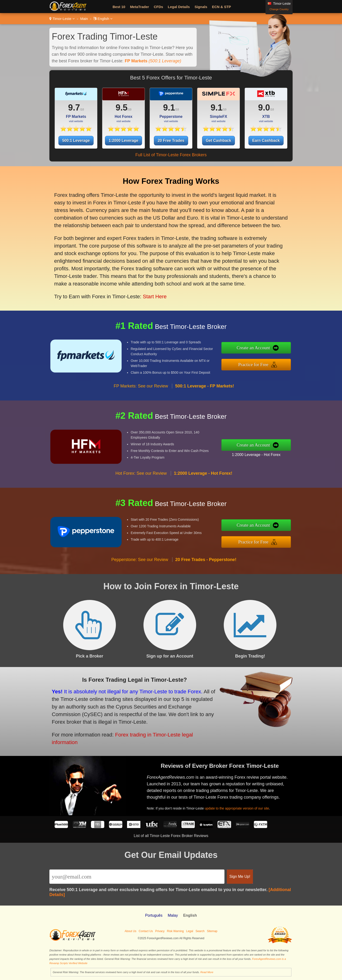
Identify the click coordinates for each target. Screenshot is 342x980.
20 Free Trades (171, 140)
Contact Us (146, 931)
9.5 (122, 108)
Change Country (279, 9)
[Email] (137, 877)
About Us (131, 931)
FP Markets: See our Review (141, 400)
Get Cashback (219, 140)
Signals (201, 7)
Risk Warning (175, 931)
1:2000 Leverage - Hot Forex (270, 452)
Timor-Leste (62, 19)
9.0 (264, 108)
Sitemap (212, 931)
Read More (207, 972)
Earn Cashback (266, 140)
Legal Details (179, 7)
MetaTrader (139, 7)
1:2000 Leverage (124, 140)
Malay (173, 915)
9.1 (169, 108)
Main (84, 19)
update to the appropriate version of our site (247, 803)
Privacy (160, 931)
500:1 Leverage (76, 140)
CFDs (158, 7)
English (103, 19)
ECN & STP (222, 7)
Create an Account (268, 350)
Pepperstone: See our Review (140, 574)
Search (200, 931)
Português (154, 915)
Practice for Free (268, 363)
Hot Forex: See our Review (141, 487)
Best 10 (119, 7)
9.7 (74, 108)
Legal (190, 931)
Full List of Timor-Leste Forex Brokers (171, 155)
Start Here (145, 283)
